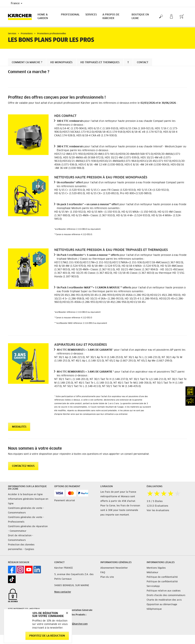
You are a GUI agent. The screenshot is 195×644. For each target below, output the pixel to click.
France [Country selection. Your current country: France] (17, 3)
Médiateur (152, 573)
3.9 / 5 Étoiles (155, 501)
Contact (143, 63)
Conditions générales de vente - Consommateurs (26, 511)
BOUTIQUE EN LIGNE (140, 17)
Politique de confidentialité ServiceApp (162, 584)
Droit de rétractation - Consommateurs (21, 538)
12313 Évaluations (157, 506)
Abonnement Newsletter (114, 568)
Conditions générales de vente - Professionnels (26, 520)
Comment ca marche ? (27, 63)
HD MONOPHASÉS (61, 63)
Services (91, 15)
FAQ (103, 573)
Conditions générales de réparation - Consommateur (28, 529)
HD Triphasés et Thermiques (100, 63)
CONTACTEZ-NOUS (23, 466)
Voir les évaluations (158, 511)
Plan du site (107, 577)
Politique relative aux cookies (164, 591)
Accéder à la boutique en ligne (25, 495)
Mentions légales (156, 568)
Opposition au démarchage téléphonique (162, 607)
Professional (70, 15)
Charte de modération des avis (164, 600)
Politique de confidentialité (162, 577)
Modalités (19, 427)
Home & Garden (43, 17)
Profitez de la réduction (47, 636)
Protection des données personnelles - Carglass (21, 547)
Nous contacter (63, 592)
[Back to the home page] (21, 17)
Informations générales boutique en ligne (28, 501)
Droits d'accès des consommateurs (166, 595)
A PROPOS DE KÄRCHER (111, 17)
